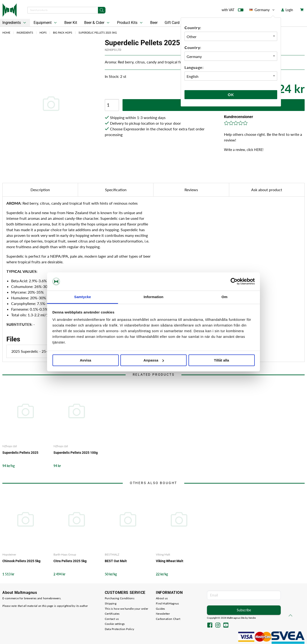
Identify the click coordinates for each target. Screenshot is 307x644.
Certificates (112, 614)
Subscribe (244, 610)
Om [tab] (224, 297)
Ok (231, 95)
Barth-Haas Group (65, 554)
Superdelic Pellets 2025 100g (76, 453)
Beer (154, 23)
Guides (160, 609)
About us (162, 598)
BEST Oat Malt (116, 561)
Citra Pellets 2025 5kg (70, 561)
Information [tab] (153, 297)
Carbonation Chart (168, 619)
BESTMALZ (112, 554)
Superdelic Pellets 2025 (20, 453)
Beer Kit (71, 23)
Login (287, 10)
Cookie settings (115, 624)
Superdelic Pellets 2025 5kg (98, 33)
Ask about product (267, 190)
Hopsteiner (9, 554)
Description (40, 190)
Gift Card (172, 23)
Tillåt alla (222, 360)
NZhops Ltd (113, 50)
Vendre (252, 618)
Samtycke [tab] (83, 297)
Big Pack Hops (63, 33)
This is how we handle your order (127, 609)
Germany (262, 10)
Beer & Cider (97, 23)
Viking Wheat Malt (170, 561)
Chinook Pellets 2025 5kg (21, 561)
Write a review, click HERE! (244, 150)
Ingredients (25, 33)
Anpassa (154, 360)
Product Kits (130, 23)
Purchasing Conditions (120, 598)
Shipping (111, 603)
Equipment (46, 23)
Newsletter (163, 614)
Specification (116, 190)
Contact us (112, 619)
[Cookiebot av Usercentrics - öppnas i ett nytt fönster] (234, 282)
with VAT (232, 11)
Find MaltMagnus (167, 603)
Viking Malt (163, 554)
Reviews (191, 190)
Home (6, 33)
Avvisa (86, 360)
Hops (43, 33)
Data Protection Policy (120, 629)
